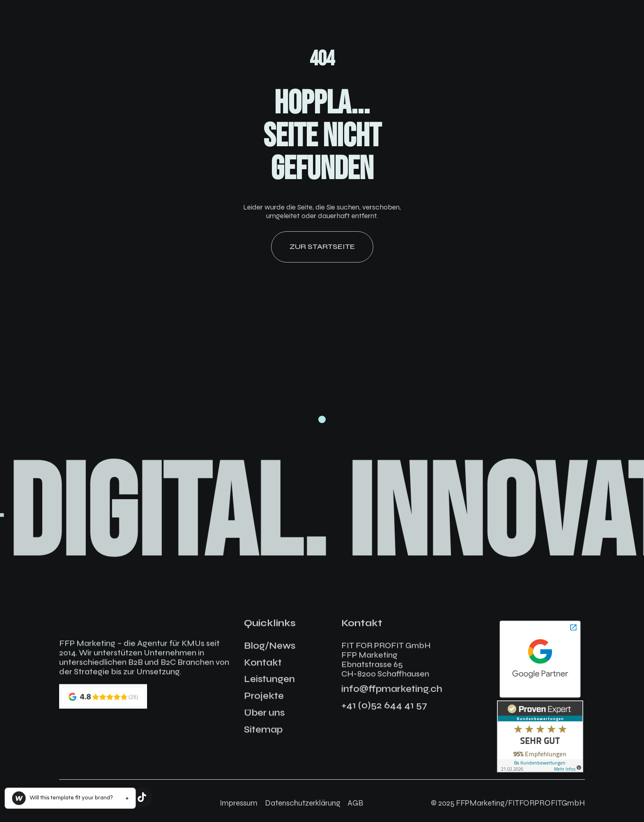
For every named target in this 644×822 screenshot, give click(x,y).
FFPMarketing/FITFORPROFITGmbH (520, 803)
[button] (70, 798)
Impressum (239, 803)
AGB (355, 803)
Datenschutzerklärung (303, 803)
